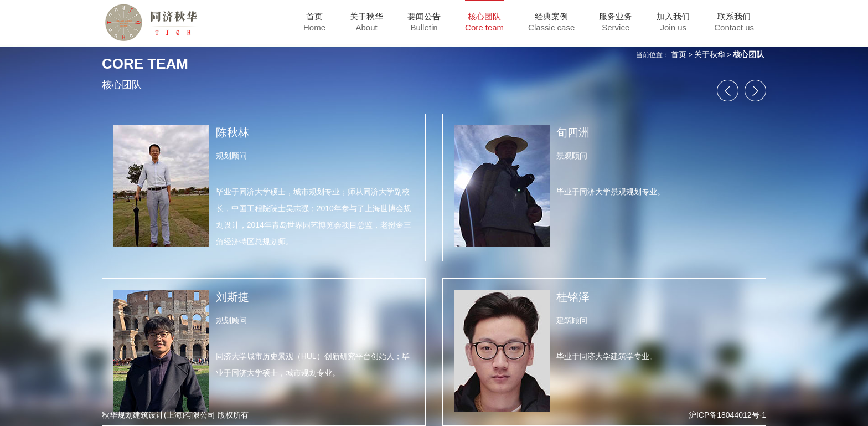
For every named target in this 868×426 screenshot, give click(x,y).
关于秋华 (710, 54)
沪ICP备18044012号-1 (727, 415)
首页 (679, 54)
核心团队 (748, 54)
